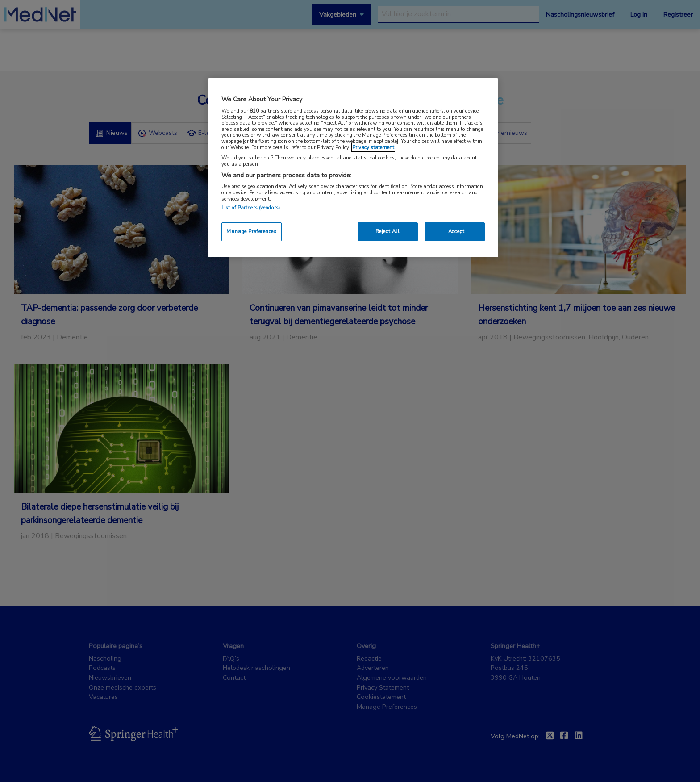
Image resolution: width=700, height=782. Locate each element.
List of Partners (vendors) (251, 208)
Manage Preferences (251, 231)
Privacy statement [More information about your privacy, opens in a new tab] (373, 147)
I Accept (455, 231)
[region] (353, 168)
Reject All (388, 231)
